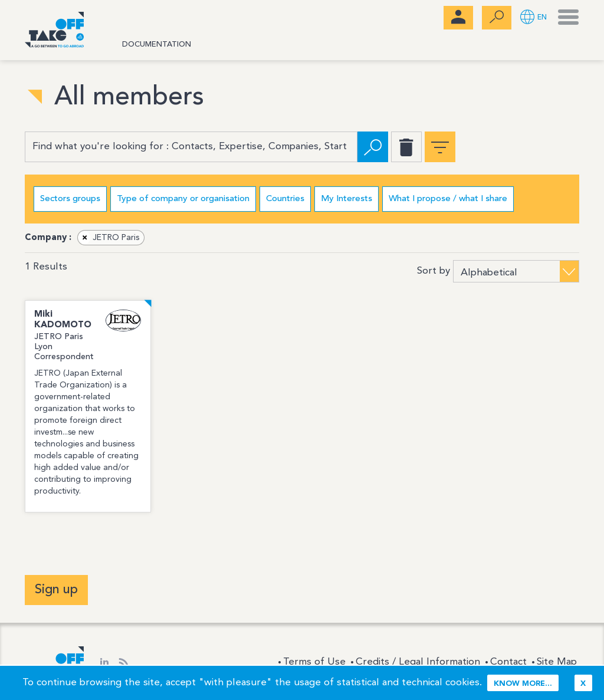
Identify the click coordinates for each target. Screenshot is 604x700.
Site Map (557, 662)
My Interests (347, 199)
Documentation (157, 45)
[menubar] (458, 18)
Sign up (56, 590)
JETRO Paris (109, 238)
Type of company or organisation (183, 199)
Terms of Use (314, 662)
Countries (285, 199)
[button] (534, 18)
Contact (508, 662)
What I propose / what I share (448, 199)
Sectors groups (70, 199)
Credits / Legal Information (418, 662)
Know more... (523, 684)
